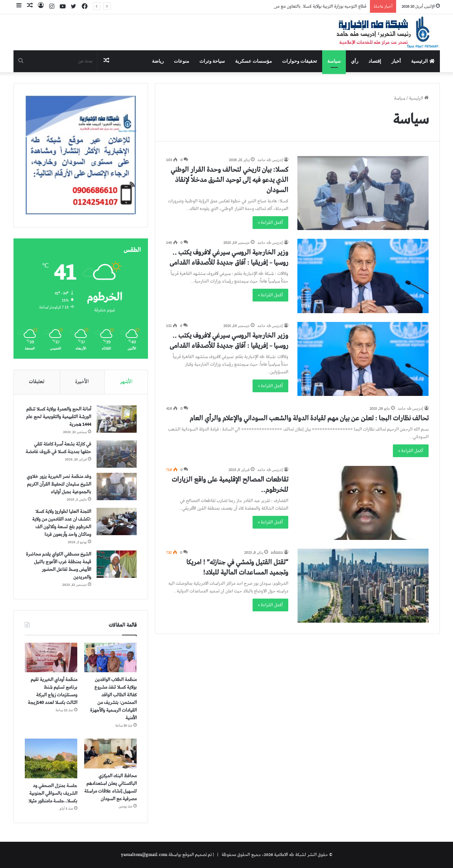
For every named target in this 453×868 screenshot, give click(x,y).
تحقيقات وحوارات (300, 61)
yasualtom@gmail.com (144, 855)
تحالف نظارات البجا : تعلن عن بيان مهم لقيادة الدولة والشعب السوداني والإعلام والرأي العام (309, 418)
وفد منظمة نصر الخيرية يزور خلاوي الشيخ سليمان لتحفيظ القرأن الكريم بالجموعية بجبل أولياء (59, 484)
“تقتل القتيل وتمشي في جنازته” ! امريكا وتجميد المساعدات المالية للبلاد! (237, 567)
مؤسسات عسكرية (253, 61)
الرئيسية (423, 61)
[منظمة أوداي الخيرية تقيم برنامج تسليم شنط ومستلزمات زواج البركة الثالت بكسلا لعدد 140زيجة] (51, 658)
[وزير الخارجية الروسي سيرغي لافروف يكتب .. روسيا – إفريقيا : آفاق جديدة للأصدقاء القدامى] (363, 276)
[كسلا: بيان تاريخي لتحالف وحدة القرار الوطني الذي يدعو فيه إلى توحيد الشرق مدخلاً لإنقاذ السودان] (363, 193)
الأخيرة (82, 382)
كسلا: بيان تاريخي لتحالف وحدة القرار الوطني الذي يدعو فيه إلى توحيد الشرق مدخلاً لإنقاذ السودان (229, 180)
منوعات (181, 61)
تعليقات (37, 382)
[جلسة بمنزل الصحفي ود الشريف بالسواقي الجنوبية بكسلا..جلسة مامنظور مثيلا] (51, 758)
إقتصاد (375, 61)
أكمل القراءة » (270, 223)
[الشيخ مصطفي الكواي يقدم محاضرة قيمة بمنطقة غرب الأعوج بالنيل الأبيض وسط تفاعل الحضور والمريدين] (117, 564)
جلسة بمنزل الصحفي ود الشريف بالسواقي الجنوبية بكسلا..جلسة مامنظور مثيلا (53, 793)
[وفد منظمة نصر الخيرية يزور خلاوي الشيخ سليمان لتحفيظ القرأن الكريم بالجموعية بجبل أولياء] (117, 486)
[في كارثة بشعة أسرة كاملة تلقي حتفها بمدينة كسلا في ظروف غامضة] (117, 454)
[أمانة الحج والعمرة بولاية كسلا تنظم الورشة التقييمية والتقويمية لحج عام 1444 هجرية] (117, 419)
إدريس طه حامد (270, 160)
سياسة (334, 61)
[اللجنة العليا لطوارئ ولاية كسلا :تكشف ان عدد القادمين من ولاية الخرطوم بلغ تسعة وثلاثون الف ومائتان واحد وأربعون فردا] (117, 521)
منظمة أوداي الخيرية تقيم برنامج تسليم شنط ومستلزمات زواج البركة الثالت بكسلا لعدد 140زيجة (52, 691)
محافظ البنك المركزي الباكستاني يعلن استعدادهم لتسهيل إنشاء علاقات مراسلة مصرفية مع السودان (110, 787)
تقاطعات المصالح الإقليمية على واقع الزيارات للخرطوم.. (230, 485)
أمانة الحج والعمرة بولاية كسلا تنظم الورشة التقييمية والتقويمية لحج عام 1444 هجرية (58, 417)
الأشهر (126, 382)
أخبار (396, 61)
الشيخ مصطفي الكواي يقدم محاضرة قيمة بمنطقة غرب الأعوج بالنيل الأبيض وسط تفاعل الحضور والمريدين (58, 566)
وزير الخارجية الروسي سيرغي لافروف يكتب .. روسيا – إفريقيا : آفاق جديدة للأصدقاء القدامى (229, 258)
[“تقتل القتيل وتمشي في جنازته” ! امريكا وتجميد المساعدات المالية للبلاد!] (363, 586)
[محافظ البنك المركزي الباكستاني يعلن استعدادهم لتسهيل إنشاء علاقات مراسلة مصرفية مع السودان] (111, 754)
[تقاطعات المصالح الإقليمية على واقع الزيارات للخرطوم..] (363, 503)
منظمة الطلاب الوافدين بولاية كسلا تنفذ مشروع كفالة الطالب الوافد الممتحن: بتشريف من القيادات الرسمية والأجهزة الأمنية (113, 699)
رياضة (158, 61)
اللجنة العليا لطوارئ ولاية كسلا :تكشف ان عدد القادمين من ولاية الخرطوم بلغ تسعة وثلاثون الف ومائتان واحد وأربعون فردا (62, 523)
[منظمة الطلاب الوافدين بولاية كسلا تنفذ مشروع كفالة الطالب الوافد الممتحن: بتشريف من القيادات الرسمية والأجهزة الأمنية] (111, 658)
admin (277, 552)
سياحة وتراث (212, 61)
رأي (355, 61)
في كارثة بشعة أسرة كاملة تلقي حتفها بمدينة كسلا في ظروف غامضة (58, 448)
